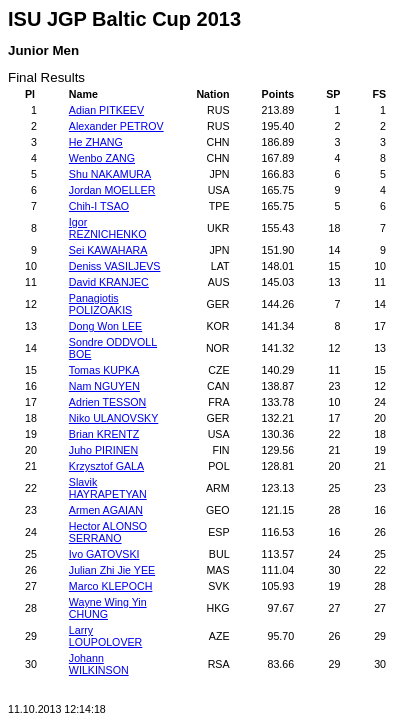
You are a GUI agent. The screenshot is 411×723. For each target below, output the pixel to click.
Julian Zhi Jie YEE (112, 570)
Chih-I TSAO (99, 206)
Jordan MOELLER (112, 190)
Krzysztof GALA (106, 466)
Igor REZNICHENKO (108, 228)
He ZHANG (96, 142)
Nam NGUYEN (104, 386)
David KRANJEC (109, 282)
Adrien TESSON (107, 402)
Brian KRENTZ (104, 434)
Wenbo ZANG (102, 158)
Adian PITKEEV (106, 110)
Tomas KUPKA (104, 370)
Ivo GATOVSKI (104, 554)
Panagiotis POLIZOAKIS (100, 304)
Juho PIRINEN (103, 450)
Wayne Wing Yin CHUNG (108, 608)
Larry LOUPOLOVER (105, 636)
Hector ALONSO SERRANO (108, 532)
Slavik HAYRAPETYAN (108, 488)
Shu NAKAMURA (110, 174)
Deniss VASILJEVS (115, 266)
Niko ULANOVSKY (113, 418)
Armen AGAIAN (106, 510)
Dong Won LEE (105, 326)
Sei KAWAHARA (108, 250)
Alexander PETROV (116, 126)
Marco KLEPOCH (111, 586)
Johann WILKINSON (99, 664)
